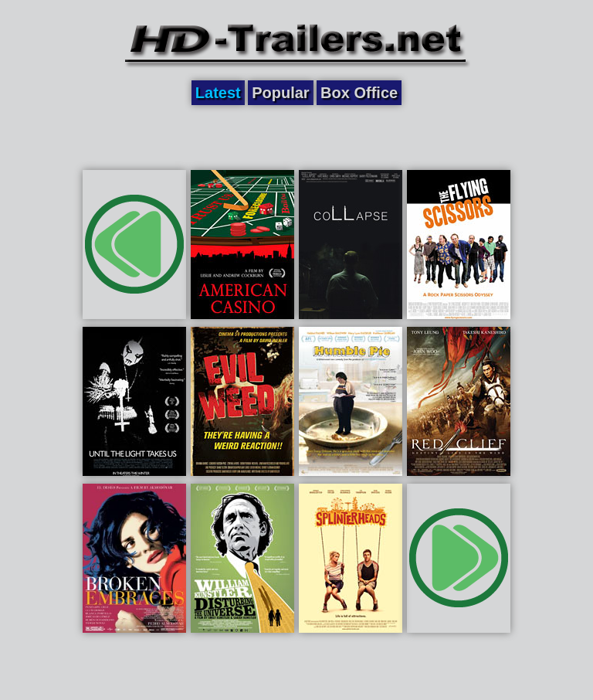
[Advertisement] (296, 137)
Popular (280, 93)
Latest (218, 93)
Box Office (359, 93)
